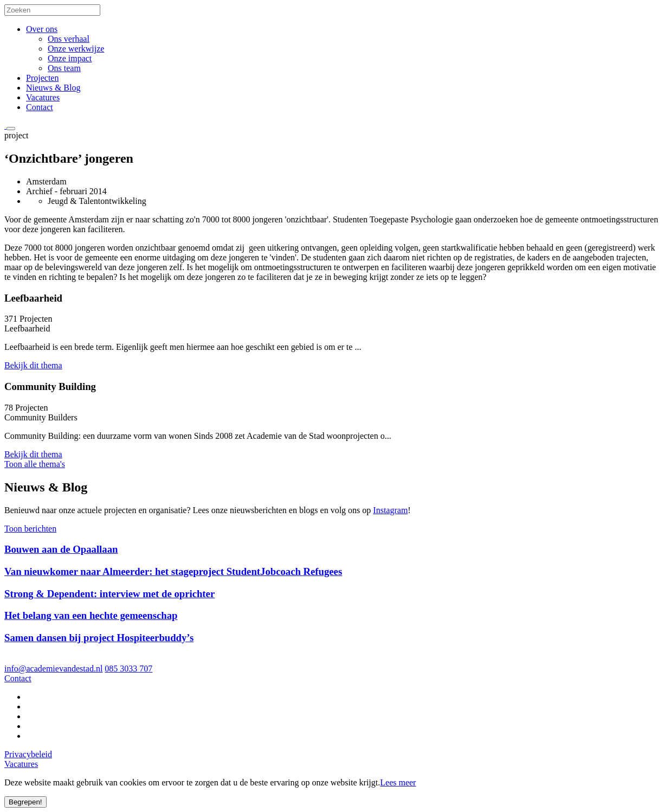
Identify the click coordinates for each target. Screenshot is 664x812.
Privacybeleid (28, 754)
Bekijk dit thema (33, 365)
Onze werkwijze (76, 49)
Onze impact (70, 58)
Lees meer (398, 782)
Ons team (64, 68)
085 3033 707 (128, 669)
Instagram (390, 510)
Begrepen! (25, 802)
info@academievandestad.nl (53, 669)
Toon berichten (30, 529)
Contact (40, 107)
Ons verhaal (69, 39)
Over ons (42, 29)
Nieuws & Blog (53, 88)
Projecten (42, 78)
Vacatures (43, 97)
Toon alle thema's (35, 464)
